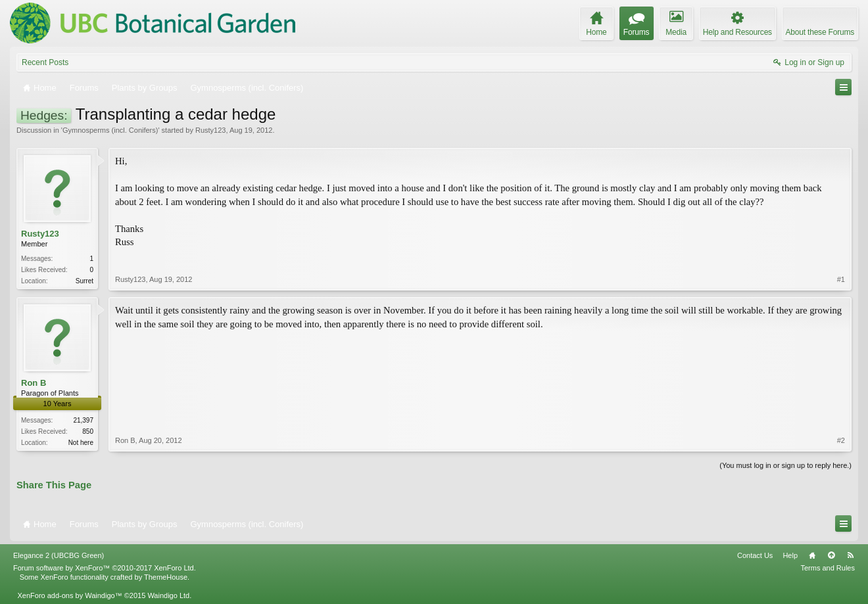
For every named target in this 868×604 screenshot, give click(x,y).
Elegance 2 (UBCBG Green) (59, 555)
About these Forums (820, 32)
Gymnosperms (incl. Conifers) (110, 130)
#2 (841, 440)
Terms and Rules (828, 568)
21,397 (83, 420)
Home (812, 555)
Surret (84, 281)
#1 (841, 279)
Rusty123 (210, 130)
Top (831, 555)
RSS (850, 555)
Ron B (34, 383)
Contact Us (755, 555)
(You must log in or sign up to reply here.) (785, 465)
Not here (81, 443)
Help (790, 555)
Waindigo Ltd (168, 595)
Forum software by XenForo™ (105, 568)
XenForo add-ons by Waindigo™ (69, 595)
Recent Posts (45, 62)
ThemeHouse (166, 577)
